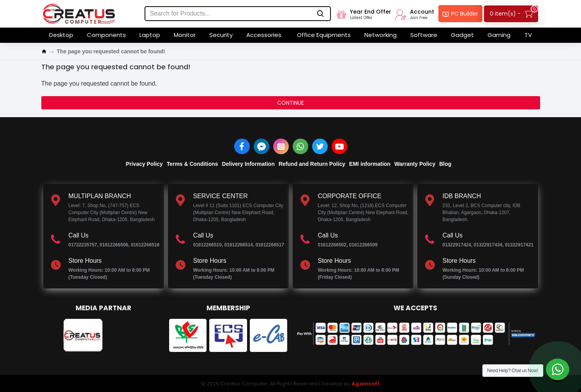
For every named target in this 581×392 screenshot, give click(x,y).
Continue (290, 103)
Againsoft (366, 384)
